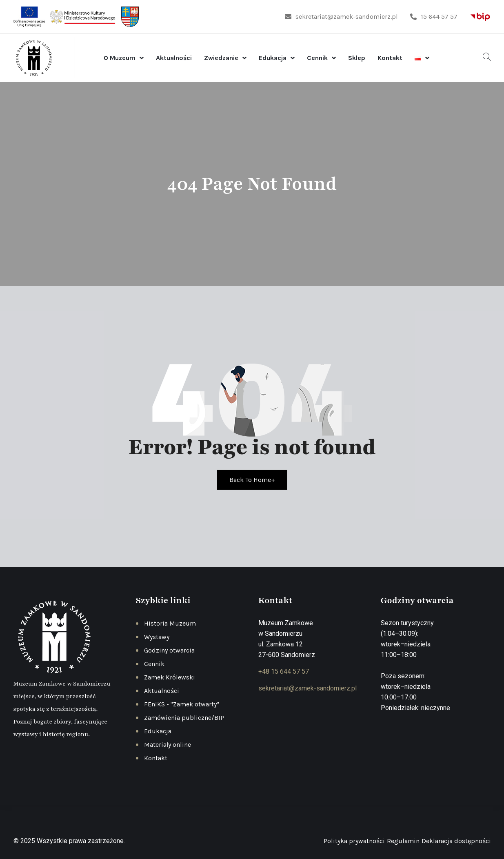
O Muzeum (120, 58)
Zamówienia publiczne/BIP (184, 718)
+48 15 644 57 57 (284, 671)
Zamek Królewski (170, 677)
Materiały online (168, 745)
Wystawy (157, 637)
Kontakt (390, 58)
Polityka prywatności (354, 841)
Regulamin (403, 841)
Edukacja (273, 58)
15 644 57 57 (434, 17)
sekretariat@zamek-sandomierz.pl (341, 17)
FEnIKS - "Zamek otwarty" (182, 704)
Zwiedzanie (221, 58)
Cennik (317, 58)
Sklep (357, 58)
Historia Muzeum (170, 623)
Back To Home (252, 480)
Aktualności (174, 58)
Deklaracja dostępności (456, 841)
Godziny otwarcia (169, 650)
